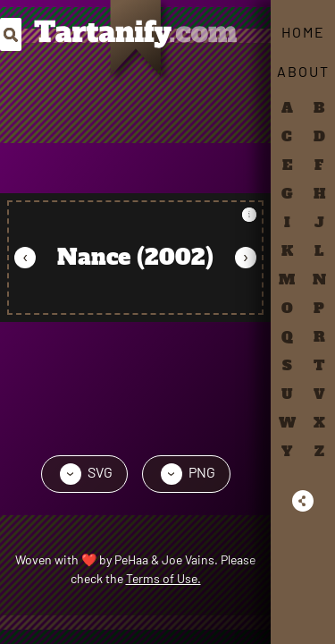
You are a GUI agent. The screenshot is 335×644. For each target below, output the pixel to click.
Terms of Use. (163, 578)
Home (303, 32)
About (303, 71)
